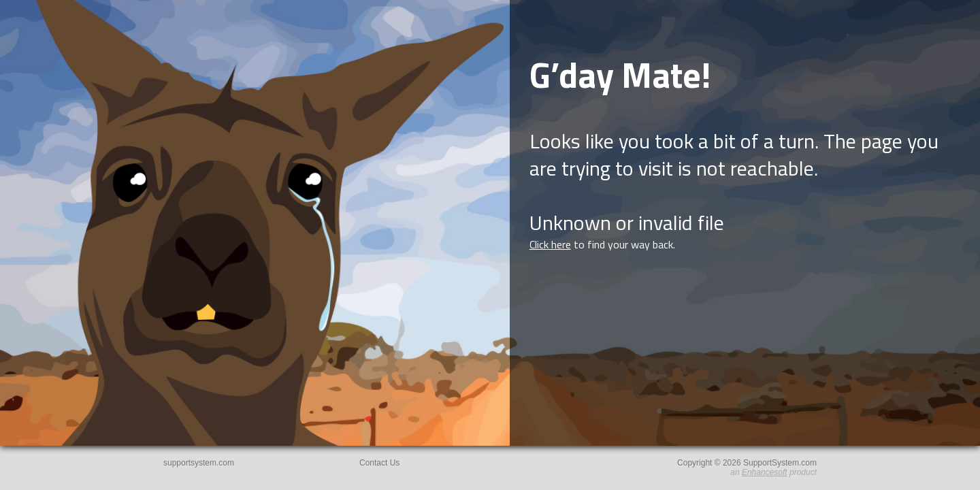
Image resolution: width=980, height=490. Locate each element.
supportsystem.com (199, 463)
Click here (550, 244)
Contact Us (379, 463)
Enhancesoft (765, 472)
